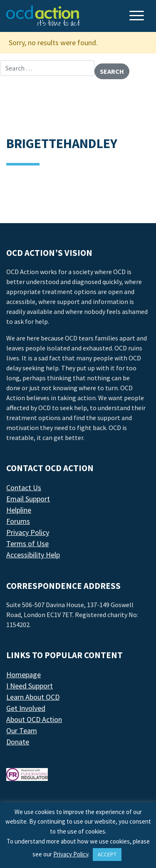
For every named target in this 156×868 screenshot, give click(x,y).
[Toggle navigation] (138, 16)
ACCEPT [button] (107, 855)
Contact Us (24, 487)
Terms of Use (27, 543)
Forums (18, 521)
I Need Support (30, 686)
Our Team (22, 731)
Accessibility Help (33, 555)
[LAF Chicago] (43, 16)
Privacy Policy (28, 532)
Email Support (28, 499)
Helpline (19, 510)
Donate (18, 742)
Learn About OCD (33, 697)
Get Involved (26, 708)
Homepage (24, 675)
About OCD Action (34, 719)
